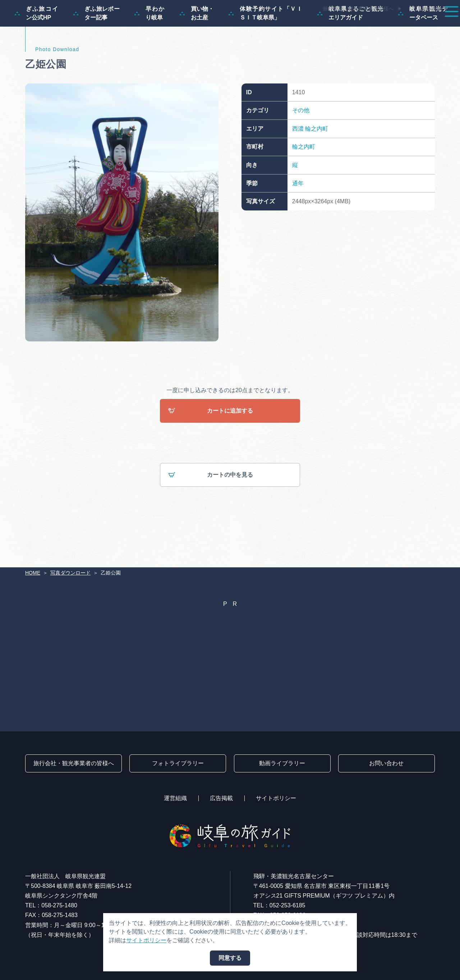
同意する (230, 958)
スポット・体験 (269, 26)
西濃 (298, 163)
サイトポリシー (276, 798)
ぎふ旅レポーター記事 (96, 48)
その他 (301, 145)
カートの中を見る (211, 510)
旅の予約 (392, 26)
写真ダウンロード (70, 573)
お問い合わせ (386, 763)
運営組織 (175, 798)
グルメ (355, 26)
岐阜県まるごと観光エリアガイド (350, 48)
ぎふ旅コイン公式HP (36, 48)
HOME (33, 573)
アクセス (433, 26)
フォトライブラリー (178, 763)
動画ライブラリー (282, 763)
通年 (298, 217)
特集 (174, 26)
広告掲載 (221, 798)
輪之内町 (317, 163)
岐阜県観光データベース (423, 48)
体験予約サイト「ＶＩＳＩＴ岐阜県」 (265, 48)
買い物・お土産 (197, 48)
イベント (318, 26)
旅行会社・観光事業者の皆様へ (358, 9)
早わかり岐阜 (149, 48)
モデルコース (214, 26)
